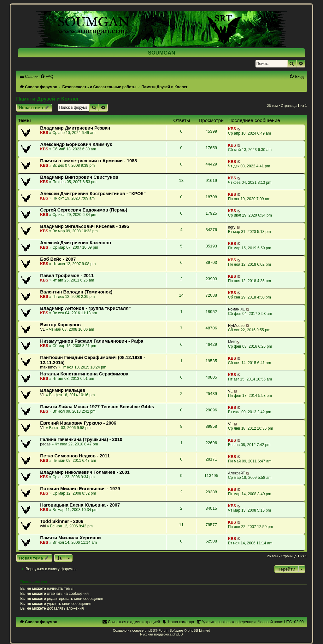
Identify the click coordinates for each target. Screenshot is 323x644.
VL (42, 329)
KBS (44, 133)
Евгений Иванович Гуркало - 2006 (78, 423)
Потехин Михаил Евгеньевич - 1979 (80, 489)
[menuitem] (47, 77)
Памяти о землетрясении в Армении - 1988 (88, 161)
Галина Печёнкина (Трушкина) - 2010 (81, 439)
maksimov (49, 367)
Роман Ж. (237, 309)
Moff (232, 342)
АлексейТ (237, 473)
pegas (45, 444)
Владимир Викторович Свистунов (79, 177)
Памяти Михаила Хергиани (70, 538)
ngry (232, 227)
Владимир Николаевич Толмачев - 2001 (85, 472)
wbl (43, 526)
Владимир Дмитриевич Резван (75, 128)
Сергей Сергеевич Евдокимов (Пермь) (84, 210)
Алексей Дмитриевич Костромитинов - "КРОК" (93, 194)
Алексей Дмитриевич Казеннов (76, 243)
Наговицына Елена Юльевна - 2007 (80, 505)
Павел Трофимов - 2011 (67, 276)
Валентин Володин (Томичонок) (76, 292)
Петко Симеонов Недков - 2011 (75, 456)
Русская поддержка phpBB (161, 634)
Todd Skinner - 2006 (62, 521)
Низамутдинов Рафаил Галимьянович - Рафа (92, 341)
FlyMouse (236, 326)
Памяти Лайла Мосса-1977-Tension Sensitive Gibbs (97, 407)
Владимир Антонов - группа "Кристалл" (85, 308)
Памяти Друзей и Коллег (47, 99)
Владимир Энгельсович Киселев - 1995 (85, 226)
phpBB (150, 630)
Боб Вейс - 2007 (58, 259)
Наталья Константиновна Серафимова (84, 374)
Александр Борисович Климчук (76, 144)
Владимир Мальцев (63, 390)
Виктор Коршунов (60, 325)
